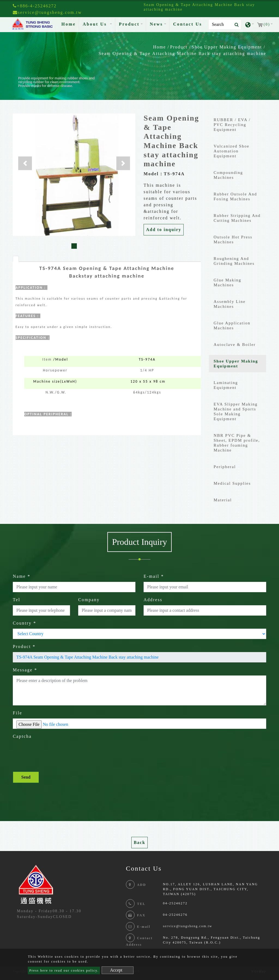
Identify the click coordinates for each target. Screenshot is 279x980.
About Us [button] (95, 24)
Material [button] (223, 500)
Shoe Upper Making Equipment (227, 47)
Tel (16, 600)
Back (140, 842)
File (18, 713)
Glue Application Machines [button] (232, 325)
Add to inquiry (164, 230)
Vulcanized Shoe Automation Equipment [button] (231, 151)
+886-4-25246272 (35, 6)
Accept (116, 970)
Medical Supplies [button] (232, 483)
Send (26, 777)
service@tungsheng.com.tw (188, 926)
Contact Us (188, 24)
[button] (25, 163)
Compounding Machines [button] (228, 175)
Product (179, 47)
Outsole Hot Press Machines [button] (233, 239)
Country (25, 623)
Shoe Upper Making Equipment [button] (236, 364)
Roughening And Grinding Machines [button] (234, 261)
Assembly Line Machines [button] (230, 304)
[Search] (225, 24)
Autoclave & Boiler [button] (235, 345)
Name (22, 576)
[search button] (235, 25)
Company (89, 600)
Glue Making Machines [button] (228, 282)
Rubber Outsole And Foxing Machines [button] (235, 196)
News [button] (156, 24)
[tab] (16, 259)
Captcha (22, 736)
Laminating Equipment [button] (226, 385)
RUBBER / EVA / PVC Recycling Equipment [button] (232, 125)
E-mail (154, 576)
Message (25, 670)
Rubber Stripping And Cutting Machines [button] (237, 218)
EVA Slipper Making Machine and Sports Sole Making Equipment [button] (236, 411)
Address (153, 600)
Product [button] (129, 24)
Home (70, 24)
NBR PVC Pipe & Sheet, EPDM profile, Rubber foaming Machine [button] (237, 443)
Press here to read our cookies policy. (64, 970)
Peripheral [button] (225, 467)
